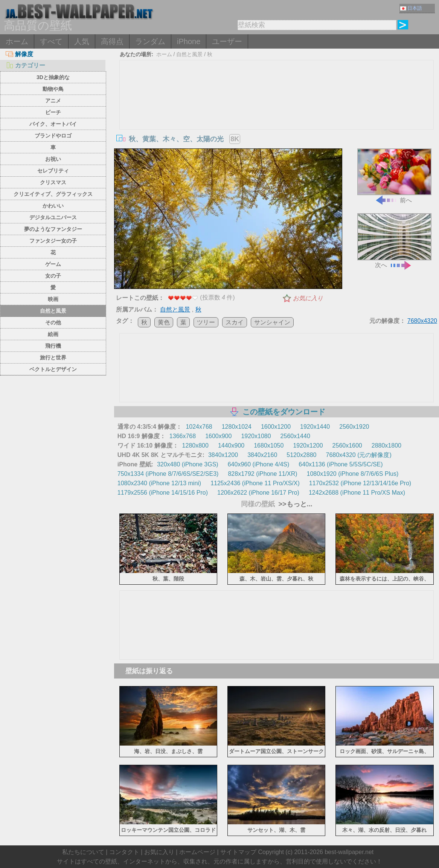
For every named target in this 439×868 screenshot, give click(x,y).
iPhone (189, 41)
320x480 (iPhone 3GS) (188, 464)
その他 (53, 322)
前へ (394, 176)
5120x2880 (301, 455)
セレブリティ (53, 171)
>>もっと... (295, 504)
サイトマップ (238, 852)
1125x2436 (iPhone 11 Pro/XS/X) (255, 483)
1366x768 (183, 436)
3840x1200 (223, 455)
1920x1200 (308, 445)
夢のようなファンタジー (53, 229)
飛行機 (53, 346)
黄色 (164, 322)
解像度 (19, 54)
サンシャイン (272, 322)
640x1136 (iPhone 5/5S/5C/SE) (341, 464)
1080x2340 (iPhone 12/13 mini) (159, 483)
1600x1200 (276, 427)
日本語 (411, 8)
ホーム (17, 41)
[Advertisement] (277, 117)
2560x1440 (295, 436)
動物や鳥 (53, 89)
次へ (394, 241)
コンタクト (124, 852)
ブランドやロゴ (53, 136)
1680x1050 (269, 445)
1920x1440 (315, 427)
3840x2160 (262, 455)
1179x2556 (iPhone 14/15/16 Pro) (163, 493)
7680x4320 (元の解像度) (359, 455)
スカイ (235, 322)
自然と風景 (53, 311)
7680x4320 (422, 321)
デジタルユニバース (53, 217)
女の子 (53, 276)
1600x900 (218, 436)
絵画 (53, 334)
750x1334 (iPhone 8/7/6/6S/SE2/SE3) (168, 474)
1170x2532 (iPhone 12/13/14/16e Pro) (360, 483)
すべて (51, 41)
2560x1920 (354, 427)
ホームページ (197, 852)
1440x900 (231, 445)
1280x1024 (237, 427)
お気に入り (308, 298)
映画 (53, 299)
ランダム (150, 41)
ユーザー (227, 41)
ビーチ (53, 112)
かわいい (53, 206)
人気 (82, 41)
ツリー (206, 322)
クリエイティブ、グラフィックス (53, 194)
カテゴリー (25, 65)
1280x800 (195, 445)
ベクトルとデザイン (53, 369)
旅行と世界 (53, 358)
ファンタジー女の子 (53, 241)
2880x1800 (386, 445)
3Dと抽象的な (53, 77)
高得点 (112, 41)
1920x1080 (256, 436)
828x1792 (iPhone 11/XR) (262, 474)
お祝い (53, 159)
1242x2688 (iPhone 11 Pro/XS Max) (357, 493)
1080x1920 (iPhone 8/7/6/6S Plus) (353, 474)
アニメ (53, 101)
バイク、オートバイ (53, 124)
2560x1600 (347, 445)
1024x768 (199, 427)
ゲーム (53, 264)
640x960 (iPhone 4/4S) (259, 464)
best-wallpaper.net (349, 852)
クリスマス (53, 182)
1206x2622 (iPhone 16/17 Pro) (258, 493)
